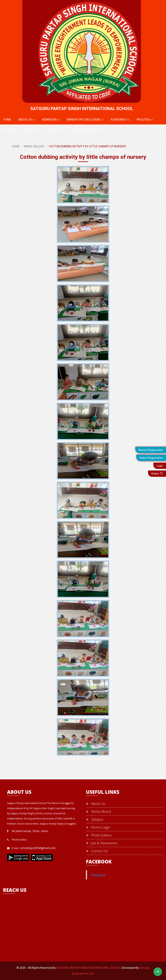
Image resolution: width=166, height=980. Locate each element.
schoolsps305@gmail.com (38, 848)
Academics (120, 120)
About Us (27, 120)
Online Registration (151, 458)
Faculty (33, 130)
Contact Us (97, 851)
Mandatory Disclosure (85, 120)
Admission (51, 120)
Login (160, 466)
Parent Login (98, 827)
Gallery (11, 130)
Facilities (145, 120)
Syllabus (95, 819)
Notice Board (99, 811)
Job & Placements (102, 843)
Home (7, 120)
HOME (16, 146)
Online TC (157, 474)
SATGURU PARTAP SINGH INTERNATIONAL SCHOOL (88, 968)
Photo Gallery (99, 835)
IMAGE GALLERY (34, 146)
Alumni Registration (151, 450)
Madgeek (98, 875)
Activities (56, 130)
